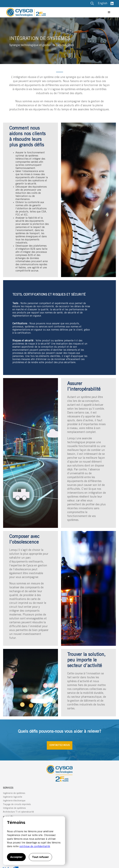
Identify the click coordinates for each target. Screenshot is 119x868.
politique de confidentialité (35, 847)
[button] (109, 12)
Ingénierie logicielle (13, 797)
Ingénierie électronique (14, 801)
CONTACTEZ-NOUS (60, 745)
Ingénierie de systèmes (14, 793)
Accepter (16, 857)
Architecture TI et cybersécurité (18, 812)
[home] (56, 12)
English (103, 4)
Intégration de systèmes (14, 808)
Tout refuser (40, 857)
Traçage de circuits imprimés (17, 805)
